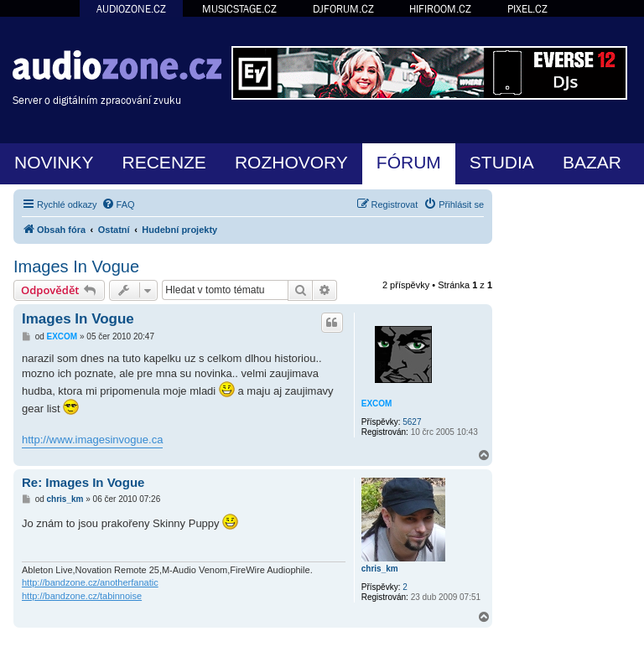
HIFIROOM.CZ (440, 9)
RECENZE (164, 162)
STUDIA (502, 162)
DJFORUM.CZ (343, 9)
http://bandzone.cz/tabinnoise (82, 596)
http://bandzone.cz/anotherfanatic (90, 582)
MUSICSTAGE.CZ (239, 9)
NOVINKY (54, 162)
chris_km (380, 569)
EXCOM (377, 404)
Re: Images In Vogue (83, 482)
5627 (412, 422)
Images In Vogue (76, 266)
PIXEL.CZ (527, 9)
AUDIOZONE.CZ (131, 9)
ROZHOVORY (291, 162)
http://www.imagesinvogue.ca (92, 440)
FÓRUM (409, 162)
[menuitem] (118, 204)
